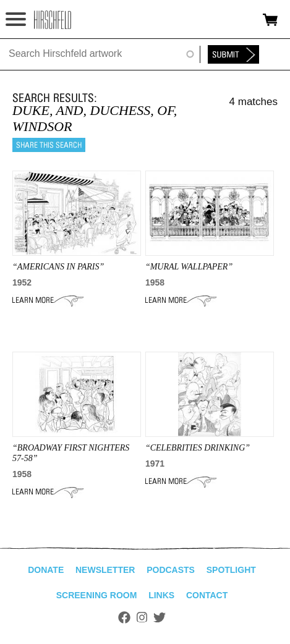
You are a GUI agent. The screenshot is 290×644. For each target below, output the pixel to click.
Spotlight (231, 570)
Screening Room (97, 595)
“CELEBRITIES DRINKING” (198, 448)
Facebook (124, 617)
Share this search (49, 145)
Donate (46, 570)
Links (161, 595)
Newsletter (105, 570)
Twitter (160, 617)
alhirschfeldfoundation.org (53, 20)
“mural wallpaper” (189, 267)
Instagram (142, 617)
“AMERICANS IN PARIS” (58, 267)
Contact (207, 595)
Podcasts (171, 570)
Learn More (48, 300)
